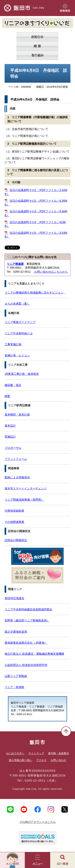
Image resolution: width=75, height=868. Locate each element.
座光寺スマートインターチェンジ (26, 488)
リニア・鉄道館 (14, 687)
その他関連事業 (14, 522)
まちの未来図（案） (17, 304)
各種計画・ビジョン (17, 355)
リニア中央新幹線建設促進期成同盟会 (28, 609)
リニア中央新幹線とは (19, 333)
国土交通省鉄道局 (16, 632)
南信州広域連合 (14, 598)
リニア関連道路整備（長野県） (24, 500)
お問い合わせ (58, 760)
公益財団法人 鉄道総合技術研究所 (26, 665)
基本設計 (10, 426)
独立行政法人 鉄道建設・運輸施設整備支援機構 (34, 654)
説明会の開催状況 (16, 540)
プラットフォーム (16, 459)
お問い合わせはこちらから (51, 272)
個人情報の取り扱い (20, 760)
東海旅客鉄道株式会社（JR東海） (26, 643)
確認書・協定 (13, 385)
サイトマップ (36, 753)
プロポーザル (13, 448)
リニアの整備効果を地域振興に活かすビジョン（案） (36, 293)
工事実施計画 (13, 344)
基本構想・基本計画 (17, 415)
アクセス (41, 760)
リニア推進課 (15, 264)
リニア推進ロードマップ (20, 322)
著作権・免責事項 (58, 753)
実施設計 (10, 437)
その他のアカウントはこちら (38, 822)
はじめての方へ (15, 753)
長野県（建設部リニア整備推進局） (27, 620)
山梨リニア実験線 (16, 676)
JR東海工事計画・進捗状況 (22, 374)
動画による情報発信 (17, 477)
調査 (7, 396)
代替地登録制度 (14, 511)
